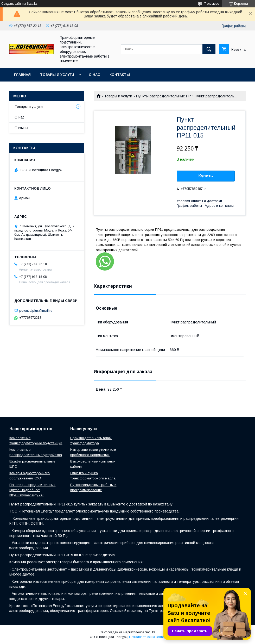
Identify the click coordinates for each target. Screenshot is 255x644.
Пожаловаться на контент (148, 637)
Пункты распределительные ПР (164, 96)
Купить (206, 176)
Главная (22, 75)
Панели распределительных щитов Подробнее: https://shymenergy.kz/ (32, 490)
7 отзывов (212, 4)
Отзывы (21, 128)
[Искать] (209, 49)
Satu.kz (150, 632)
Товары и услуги (57, 75)
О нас (94, 75)
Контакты (120, 75)
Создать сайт (11, 4)
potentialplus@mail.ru (36, 310)
